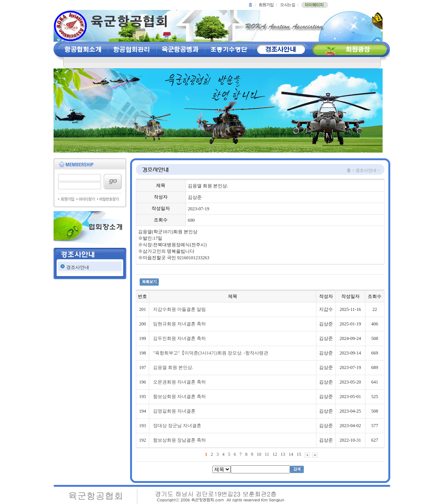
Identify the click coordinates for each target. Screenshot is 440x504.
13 (283, 454)
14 (291, 454)
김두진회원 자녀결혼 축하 (179, 338)
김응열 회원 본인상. (173, 367)
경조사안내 (78, 267)
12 (275, 454)
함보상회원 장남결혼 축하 (179, 440)
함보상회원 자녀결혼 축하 (179, 397)
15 (299, 454)
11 (267, 454)
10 (259, 454)
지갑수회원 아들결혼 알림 (179, 309)
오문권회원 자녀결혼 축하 (179, 382)
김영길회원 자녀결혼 (174, 411)
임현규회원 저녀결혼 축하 (179, 324)
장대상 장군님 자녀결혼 (177, 426)
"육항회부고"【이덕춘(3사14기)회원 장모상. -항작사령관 (211, 353)
